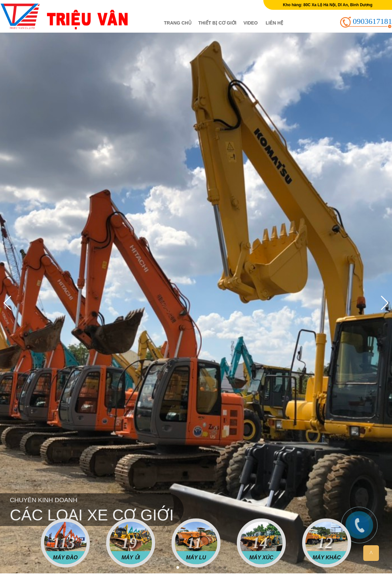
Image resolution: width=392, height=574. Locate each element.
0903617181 (372, 21)
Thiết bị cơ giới (217, 23)
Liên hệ (274, 23)
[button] (167, 567)
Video (251, 23)
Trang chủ (178, 23)
